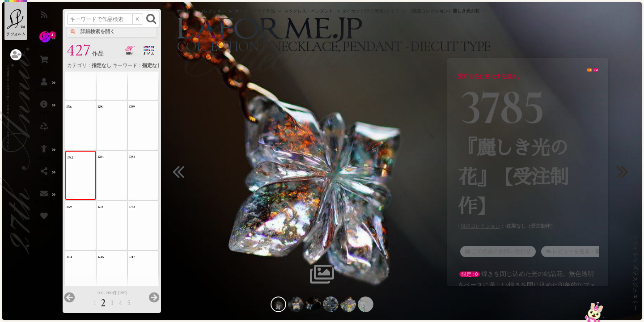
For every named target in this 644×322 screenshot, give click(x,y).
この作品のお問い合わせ (501, 251)
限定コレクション (480, 226)
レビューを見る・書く (579, 251)
